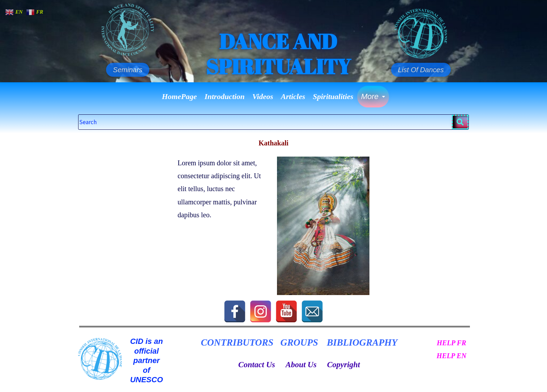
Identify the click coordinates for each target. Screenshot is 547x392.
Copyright (343, 365)
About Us (301, 365)
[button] (373, 97)
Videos (263, 96)
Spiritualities (333, 96)
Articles (293, 96)
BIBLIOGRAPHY (362, 342)
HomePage (179, 96)
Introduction (224, 96)
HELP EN (451, 356)
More (373, 96)
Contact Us (257, 365)
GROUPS (299, 342)
